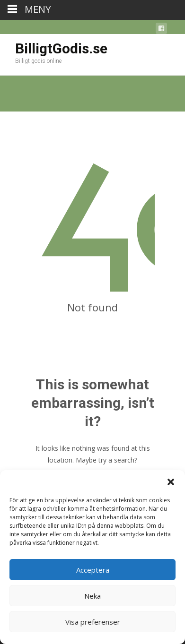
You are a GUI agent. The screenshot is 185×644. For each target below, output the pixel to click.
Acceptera (93, 570)
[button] (171, 482)
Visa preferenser (93, 622)
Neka (92, 596)
